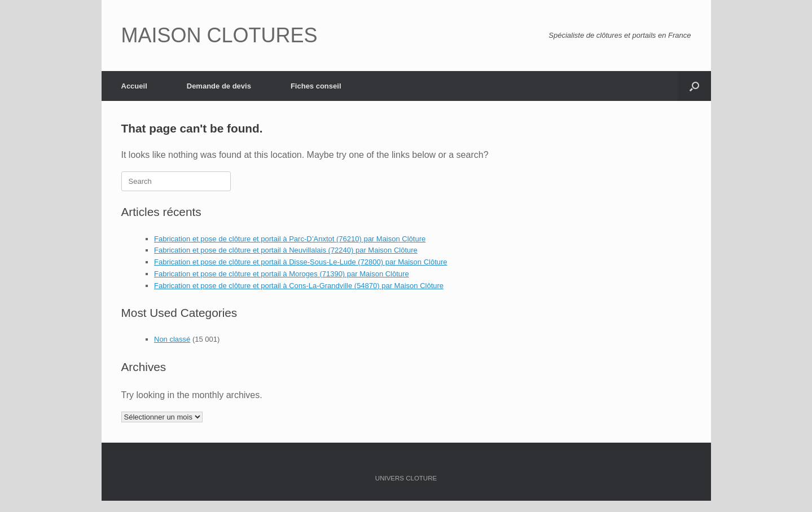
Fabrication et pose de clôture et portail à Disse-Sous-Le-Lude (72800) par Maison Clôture (301, 262)
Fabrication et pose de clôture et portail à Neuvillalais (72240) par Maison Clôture (286, 250)
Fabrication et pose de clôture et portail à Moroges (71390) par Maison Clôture (282, 274)
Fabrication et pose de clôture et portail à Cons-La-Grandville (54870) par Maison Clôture (299, 286)
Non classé (172, 339)
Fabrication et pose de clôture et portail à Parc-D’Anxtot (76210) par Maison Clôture (290, 239)
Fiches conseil (316, 86)
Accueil (134, 86)
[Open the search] (694, 86)
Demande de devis (219, 86)
